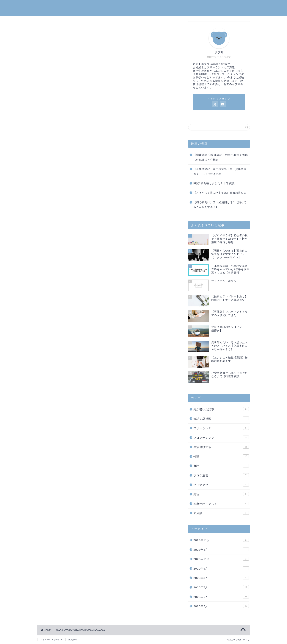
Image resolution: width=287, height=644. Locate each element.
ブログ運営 (221, 475)
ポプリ (143, 8)
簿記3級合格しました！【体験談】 (215, 184)
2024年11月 (221, 540)
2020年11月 (221, 559)
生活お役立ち (221, 447)
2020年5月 (221, 606)
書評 (221, 466)
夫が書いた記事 (221, 409)
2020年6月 (221, 597)
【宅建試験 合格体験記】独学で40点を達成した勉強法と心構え (221, 157)
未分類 (221, 513)
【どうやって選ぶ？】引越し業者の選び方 (220, 193)
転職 (221, 456)
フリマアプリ (221, 485)
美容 (221, 494)
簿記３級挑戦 (221, 419)
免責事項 (73, 640)
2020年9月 (221, 568)
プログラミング (221, 437)
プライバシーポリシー (51, 640)
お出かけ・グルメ (221, 503)
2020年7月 (221, 587)
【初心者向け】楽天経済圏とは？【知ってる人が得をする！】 (220, 205)
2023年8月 (221, 549)
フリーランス (221, 428)
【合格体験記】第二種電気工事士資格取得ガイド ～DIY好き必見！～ (220, 172)
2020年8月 (221, 578)
